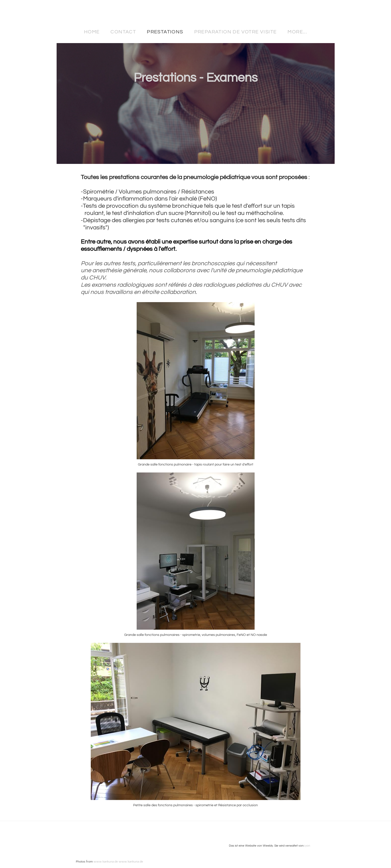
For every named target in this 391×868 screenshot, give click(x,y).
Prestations (165, 32)
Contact (123, 32)
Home (92, 32)
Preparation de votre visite (236, 32)
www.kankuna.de (106, 862)
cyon (307, 846)
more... (297, 32)
